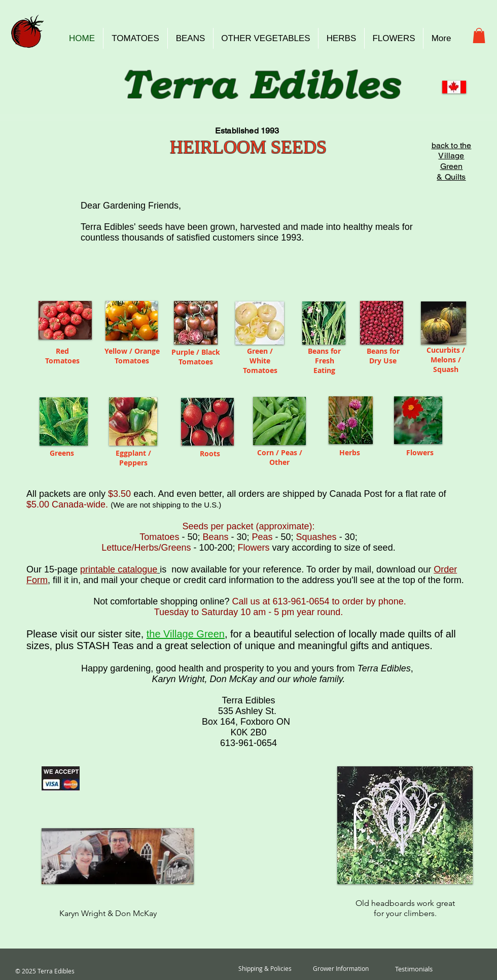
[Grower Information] (341, 969)
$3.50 (119, 494)
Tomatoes (62, 361)
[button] (479, 36)
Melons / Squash (446, 364)
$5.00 (39, 504)
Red (62, 351)
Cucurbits (444, 350)
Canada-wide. (80, 504)
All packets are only (67, 494)
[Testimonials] (414, 969)
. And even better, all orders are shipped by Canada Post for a (288, 494)
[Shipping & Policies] (265, 969)
